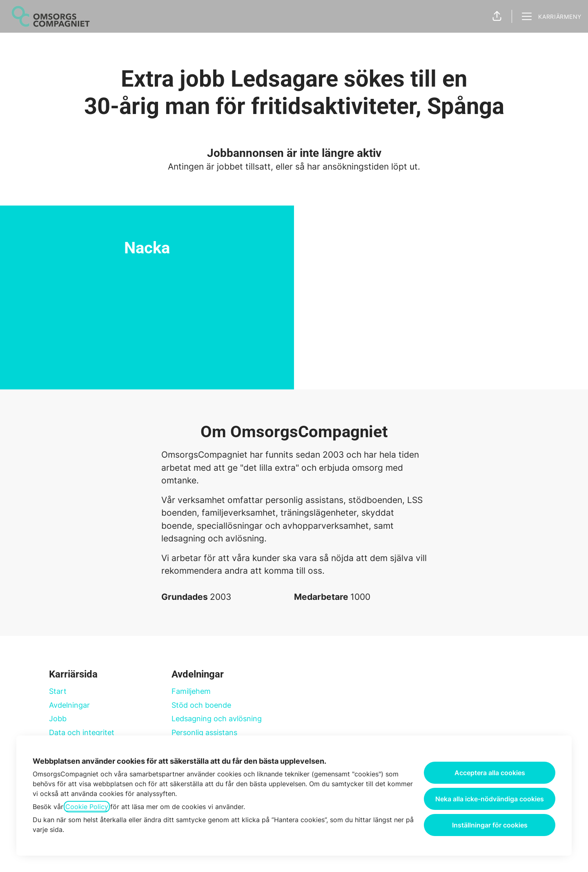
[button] (497, 16)
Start (58, 691)
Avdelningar (69, 705)
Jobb (58, 719)
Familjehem (191, 691)
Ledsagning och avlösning (217, 719)
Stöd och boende (201, 705)
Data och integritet (82, 732)
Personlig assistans (204, 732)
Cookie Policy (87, 807)
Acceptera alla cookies (490, 773)
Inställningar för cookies (490, 825)
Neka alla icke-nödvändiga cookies (490, 799)
